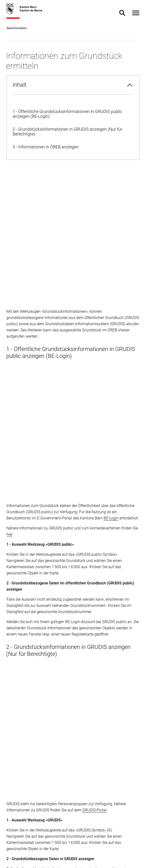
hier (9, 276)
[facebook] (10, 788)
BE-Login (111, 260)
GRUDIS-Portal (94, 423)
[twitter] (21, 788)
